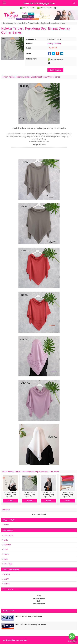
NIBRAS (7, 574)
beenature (7, 545)
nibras (6, 559)
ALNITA (6, 579)
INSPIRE (7, 584)
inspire (6, 554)
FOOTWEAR (8, 535)
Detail (10, 501)
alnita (6, 540)
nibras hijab (8, 564)
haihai (6, 550)
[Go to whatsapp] (72, 636)
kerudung (18, 23)
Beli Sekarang (55, 70)
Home (5, 23)
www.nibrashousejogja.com (39, 3)
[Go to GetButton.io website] (72, 641)
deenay (11, 23)
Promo (6, 525)
